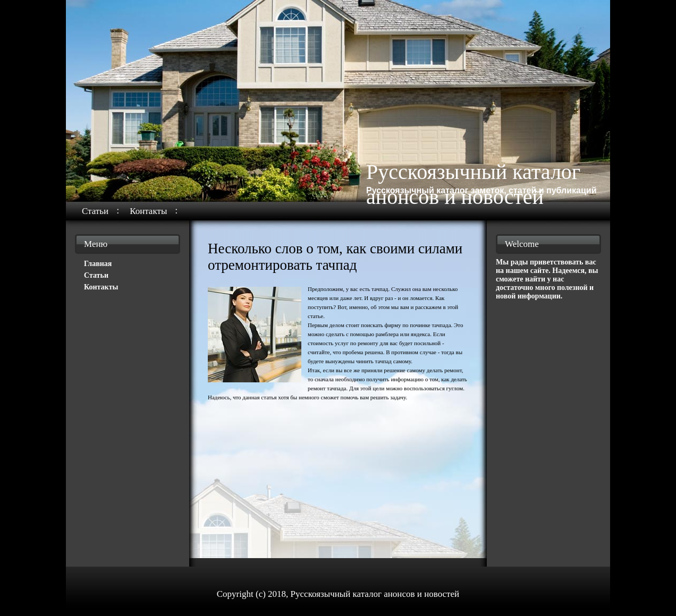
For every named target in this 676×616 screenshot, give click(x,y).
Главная (98, 264)
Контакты (148, 211)
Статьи (95, 211)
